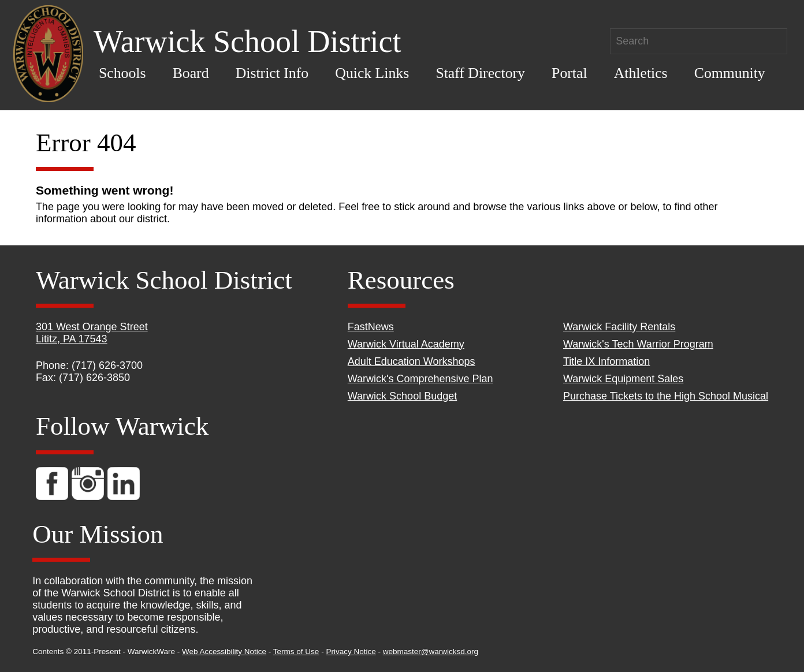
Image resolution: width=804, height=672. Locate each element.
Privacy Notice (351, 652)
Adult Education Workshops (412, 361)
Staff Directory (480, 73)
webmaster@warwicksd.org (431, 652)
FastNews (371, 327)
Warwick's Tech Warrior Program (638, 344)
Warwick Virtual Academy (406, 344)
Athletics (641, 73)
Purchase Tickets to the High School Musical (666, 396)
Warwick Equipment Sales (623, 379)
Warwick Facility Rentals (619, 327)
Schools (122, 73)
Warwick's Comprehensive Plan (420, 379)
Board (191, 73)
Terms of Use (296, 652)
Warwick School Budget (402, 396)
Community (730, 73)
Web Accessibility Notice (224, 652)
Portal (569, 73)
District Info (272, 73)
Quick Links (372, 73)
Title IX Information (606, 361)
